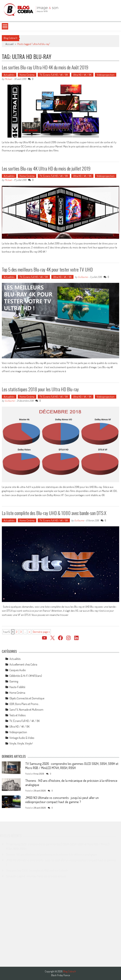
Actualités (9, 75)
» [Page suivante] (29, 632)
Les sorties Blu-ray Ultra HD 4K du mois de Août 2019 (45, 67)
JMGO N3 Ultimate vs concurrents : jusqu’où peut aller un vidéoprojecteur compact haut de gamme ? (62, 800)
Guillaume (83, 277)
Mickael (8, 79)
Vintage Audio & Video (22, 738)
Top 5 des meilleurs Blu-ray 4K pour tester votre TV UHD (47, 269)
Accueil (9, 44)
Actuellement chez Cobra (23, 664)
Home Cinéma (27, 75)
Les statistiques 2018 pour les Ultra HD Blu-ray (40, 389)
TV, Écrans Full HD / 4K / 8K (54, 75)
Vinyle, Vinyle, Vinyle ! (21, 743)
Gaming (14, 681)
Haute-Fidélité (17, 687)
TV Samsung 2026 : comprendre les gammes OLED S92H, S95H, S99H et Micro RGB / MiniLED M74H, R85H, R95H (72, 766)
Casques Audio (18, 670)
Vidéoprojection (106, 75)
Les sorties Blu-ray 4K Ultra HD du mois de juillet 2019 (46, 168)
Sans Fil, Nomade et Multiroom (26, 710)
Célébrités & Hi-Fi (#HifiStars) (26, 676)
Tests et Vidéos (18, 715)
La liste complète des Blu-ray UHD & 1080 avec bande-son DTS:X (54, 513)
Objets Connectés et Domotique (27, 698)
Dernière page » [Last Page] (41, 632)
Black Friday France (60, 975)
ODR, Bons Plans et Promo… (25, 704)
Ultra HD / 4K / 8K (82, 75)
